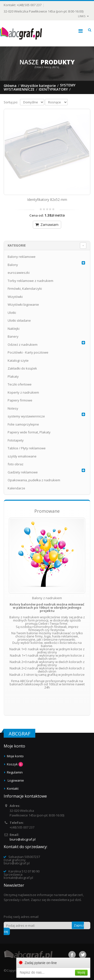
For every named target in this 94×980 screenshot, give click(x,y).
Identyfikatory (53, 89)
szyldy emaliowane (22, 456)
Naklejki (14, 329)
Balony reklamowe (22, 257)
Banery (13, 336)
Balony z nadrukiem (47, 598)
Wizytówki (15, 297)
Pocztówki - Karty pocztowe (28, 352)
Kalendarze (16, 488)
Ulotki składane (19, 320)
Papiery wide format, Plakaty (29, 432)
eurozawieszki (19, 273)
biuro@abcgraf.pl (23, 839)
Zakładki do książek (22, 368)
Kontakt (13, 788)
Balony (13, 265)
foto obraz (16, 464)
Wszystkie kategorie (38, 86)
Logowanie (16, 780)
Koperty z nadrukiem (23, 392)
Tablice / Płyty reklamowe (27, 448)
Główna (10, 86)
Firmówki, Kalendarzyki (25, 289)
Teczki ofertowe (20, 384)
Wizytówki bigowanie (23, 304)
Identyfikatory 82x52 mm (47, 200)
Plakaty (13, 376)
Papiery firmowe (20, 400)
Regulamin (15, 772)
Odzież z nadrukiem (23, 345)
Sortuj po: (11, 102)
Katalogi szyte (18, 360)
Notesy (13, 408)
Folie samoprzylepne (23, 424)
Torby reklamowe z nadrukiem (30, 281)
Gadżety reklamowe (23, 472)
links (82, 16)
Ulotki (12, 313)
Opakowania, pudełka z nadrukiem (34, 480)
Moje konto (15, 756)
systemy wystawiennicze (26, 416)
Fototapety (16, 440)
